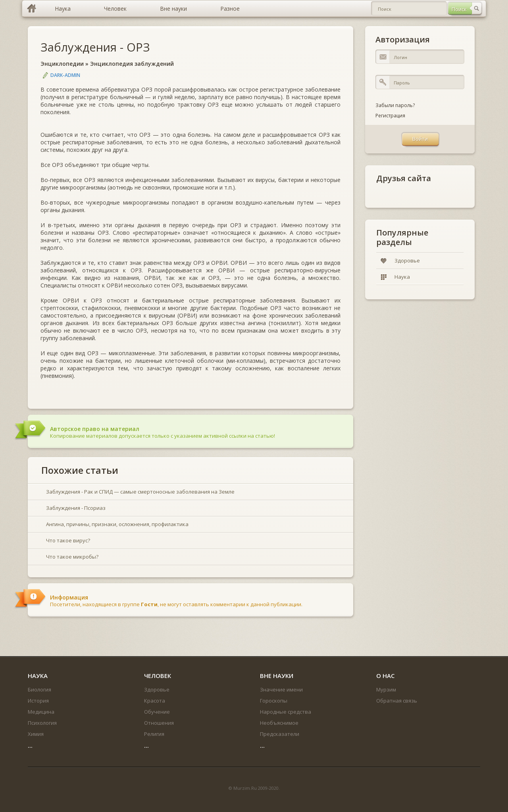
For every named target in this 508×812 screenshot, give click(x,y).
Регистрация (390, 116)
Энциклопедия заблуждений (132, 64)
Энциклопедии (62, 64)
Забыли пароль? (395, 105)
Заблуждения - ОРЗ (95, 47)
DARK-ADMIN (65, 75)
